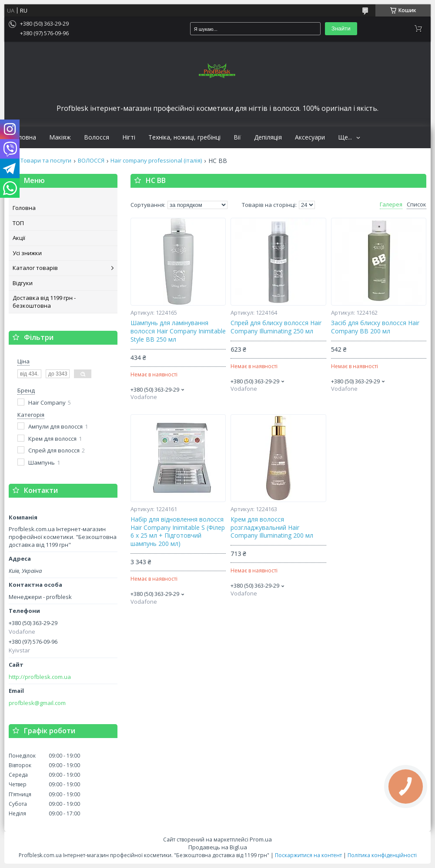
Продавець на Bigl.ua (218, 847)
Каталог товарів (35, 268)
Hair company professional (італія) (156, 161)
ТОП (18, 223)
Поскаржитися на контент (308, 855)
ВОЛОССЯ (91, 161)
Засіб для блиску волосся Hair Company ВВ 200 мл (375, 327)
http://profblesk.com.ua (40, 677)
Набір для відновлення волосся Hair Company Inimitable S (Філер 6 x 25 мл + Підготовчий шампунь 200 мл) (178, 532)
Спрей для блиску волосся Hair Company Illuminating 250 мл (276, 327)
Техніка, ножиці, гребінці (184, 137)
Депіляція (268, 137)
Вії (237, 137)
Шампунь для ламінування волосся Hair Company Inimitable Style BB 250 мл (178, 331)
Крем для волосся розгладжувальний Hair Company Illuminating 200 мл (272, 528)
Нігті (129, 137)
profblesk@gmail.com (37, 703)
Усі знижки (27, 253)
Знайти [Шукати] (341, 28)
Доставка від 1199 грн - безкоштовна (44, 302)
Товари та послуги (46, 161)
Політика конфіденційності (382, 855)
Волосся (97, 137)
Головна (23, 137)
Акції (19, 238)
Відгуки (23, 283)
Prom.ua (261, 839)
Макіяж (60, 137)
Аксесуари (310, 137)
